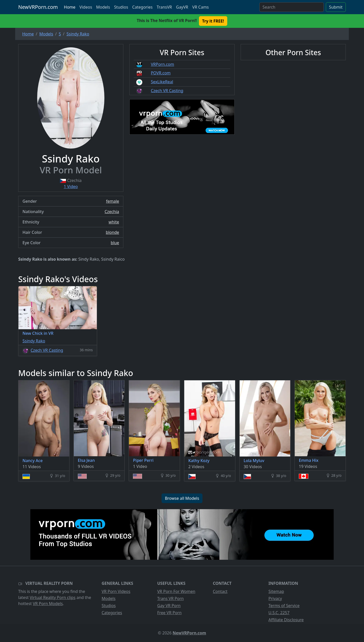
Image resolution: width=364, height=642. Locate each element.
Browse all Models (182, 498)
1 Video (71, 187)
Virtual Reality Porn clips (53, 597)
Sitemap (276, 591)
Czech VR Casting (167, 91)
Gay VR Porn (169, 606)
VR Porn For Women (176, 591)
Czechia (112, 212)
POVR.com (161, 73)
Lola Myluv (254, 461)
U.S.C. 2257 (279, 613)
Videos (86, 7)
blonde (112, 232)
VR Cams (201, 7)
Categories (142, 7)
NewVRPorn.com (38, 7)
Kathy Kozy (199, 461)
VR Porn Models (48, 604)
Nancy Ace (33, 461)
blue (115, 243)
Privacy (275, 598)
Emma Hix (309, 460)
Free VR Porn (169, 613)
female (112, 201)
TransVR (164, 7)
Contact (220, 591)
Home (70, 7)
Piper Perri (143, 460)
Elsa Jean (86, 460)
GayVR (182, 7)
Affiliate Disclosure (286, 620)
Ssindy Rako (34, 341)
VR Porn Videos (116, 591)
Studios (121, 7)
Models (103, 7)
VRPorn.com (163, 64)
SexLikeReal (162, 82)
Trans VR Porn (170, 598)
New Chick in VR (38, 333)
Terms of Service (284, 606)
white (114, 222)
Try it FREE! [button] (213, 21)
